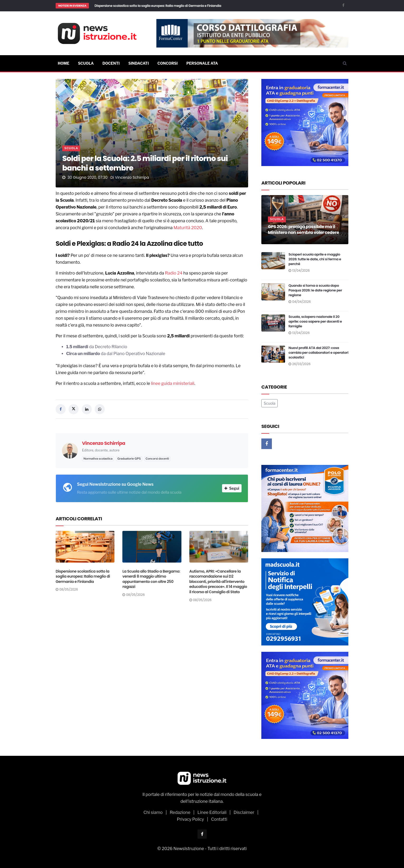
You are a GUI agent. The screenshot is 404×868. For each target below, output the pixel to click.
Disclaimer (244, 812)
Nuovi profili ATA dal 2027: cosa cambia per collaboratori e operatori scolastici (318, 353)
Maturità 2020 (188, 228)
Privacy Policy (190, 819)
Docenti (111, 63)
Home (64, 63)
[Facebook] (343, 5)
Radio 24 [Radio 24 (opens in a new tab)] (174, 273)
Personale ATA (202, 63)
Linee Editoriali (212, 812)
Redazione (180, 812)
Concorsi (168, 63)
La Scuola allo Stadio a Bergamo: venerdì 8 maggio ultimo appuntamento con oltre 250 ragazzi (151, 579)
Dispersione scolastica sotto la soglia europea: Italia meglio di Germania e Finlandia (158, 6)
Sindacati (139, 63)
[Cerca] (345, 63)
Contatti (219, 819)
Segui (232, 488)
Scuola (86, 63)
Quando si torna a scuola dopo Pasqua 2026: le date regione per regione (315, 290)
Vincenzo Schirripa (132, 177)
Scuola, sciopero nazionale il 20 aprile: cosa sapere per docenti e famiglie (315, 321)
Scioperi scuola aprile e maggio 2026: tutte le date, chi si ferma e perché (315, 259)
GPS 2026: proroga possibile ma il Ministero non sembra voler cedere (304, 230)
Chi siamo (153, 812)
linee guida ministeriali (173, 383)
